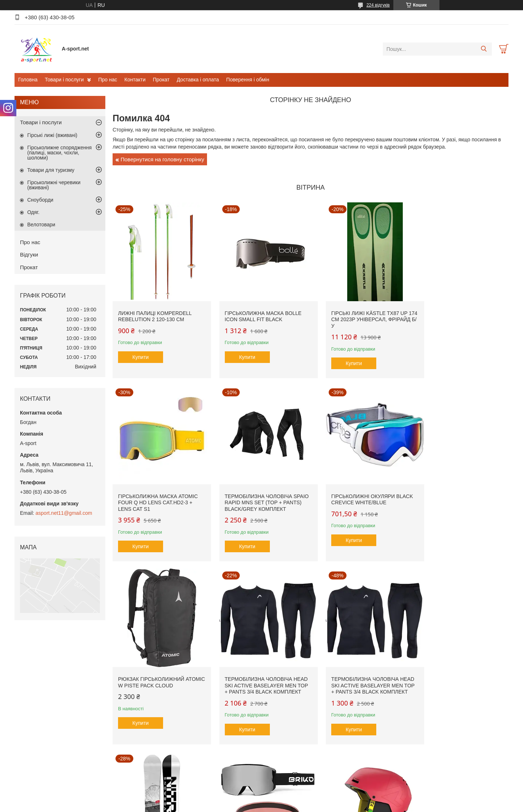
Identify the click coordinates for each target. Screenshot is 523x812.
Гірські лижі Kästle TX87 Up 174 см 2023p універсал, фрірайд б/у (358, 314)
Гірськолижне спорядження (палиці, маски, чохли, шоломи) (59, 153)
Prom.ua (295, 792)
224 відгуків (378, 5)
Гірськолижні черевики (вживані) (54, 185)
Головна (28, 80)
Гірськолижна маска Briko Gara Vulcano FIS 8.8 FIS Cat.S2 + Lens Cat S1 (358, 675)
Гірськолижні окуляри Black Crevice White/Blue (260, 488)
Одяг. (33, 212)
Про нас (108, 80)
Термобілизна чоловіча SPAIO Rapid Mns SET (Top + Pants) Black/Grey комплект (159, 491)
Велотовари (41, 225)
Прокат (161, 80)
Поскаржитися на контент (242, 805)
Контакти (135, 80)
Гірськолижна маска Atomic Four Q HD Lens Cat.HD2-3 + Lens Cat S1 (461, 314)
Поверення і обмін (248, 80)
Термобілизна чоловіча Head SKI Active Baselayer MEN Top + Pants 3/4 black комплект (458, 494)
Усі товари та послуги (308, 760)
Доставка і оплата (198, 80)
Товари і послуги (64, 80)
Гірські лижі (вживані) (52, 135)
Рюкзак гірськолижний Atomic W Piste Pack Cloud (358, 488)
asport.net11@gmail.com (64, 513)
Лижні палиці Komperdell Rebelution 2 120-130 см (155, 311)
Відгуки (29, 254)
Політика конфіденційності (298, 805)
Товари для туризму (51, 170)
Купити (141, 351)
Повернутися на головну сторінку (162, 159)
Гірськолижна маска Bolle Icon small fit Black (258, 311)
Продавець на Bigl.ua (261, 799)
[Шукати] (484, 49)
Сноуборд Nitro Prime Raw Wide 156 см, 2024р (257, 672)
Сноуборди (40, 200)
